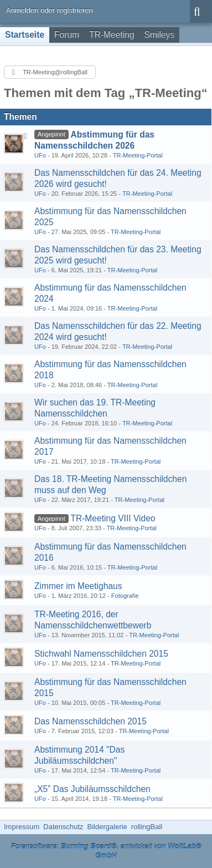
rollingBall (147, 827)
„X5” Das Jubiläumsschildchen (92, 789)
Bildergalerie (107, 827)
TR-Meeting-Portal (138, 155)
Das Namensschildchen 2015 (91, 721)
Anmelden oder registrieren (50, 10)
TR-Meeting (112, 35)
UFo (40, 155)
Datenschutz (63, 827)
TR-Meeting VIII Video (113, 518)
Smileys (160, 35)
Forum (67, 35)
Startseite (25, 35)
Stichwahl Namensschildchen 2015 (101, 654)
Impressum (22, 827)
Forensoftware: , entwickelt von (106, 851)
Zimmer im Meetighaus (78, 586)
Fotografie (125, 596)
